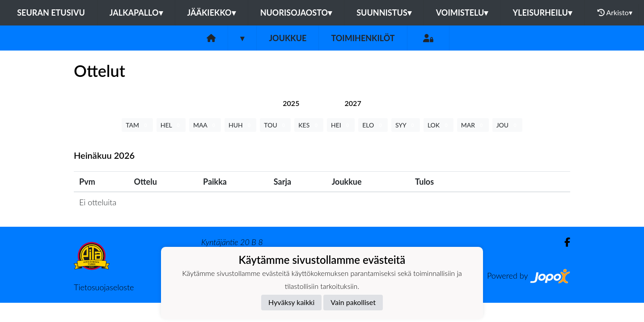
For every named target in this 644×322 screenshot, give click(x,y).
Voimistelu (462, 13)
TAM (137, 125)
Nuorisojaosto (296, 13)
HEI (341, 125)
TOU (275, 125)
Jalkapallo (136, 13)
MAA (205, 125)
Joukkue (288, 38)
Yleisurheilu (542, 13)
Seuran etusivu (51, 13)
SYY (406, 125)
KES (309, 125)
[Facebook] (564, 242)
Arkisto (615, 13)
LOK (439, 125)
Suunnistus (384, 13)
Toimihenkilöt (363, 38)
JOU (507, 125)
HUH (240, 125)
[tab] (291, 103)
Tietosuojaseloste (104, 287)
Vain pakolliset (353, 302)
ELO (373, 125)
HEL (171, 125)
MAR (473, 125)
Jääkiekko (212, 13)
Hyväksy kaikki (291, 302)
